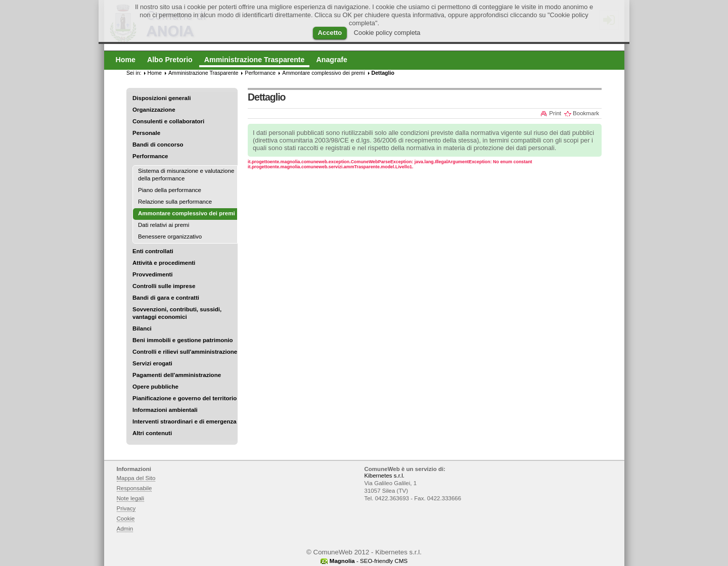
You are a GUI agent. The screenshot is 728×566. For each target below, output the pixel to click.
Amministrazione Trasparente (203, 73)
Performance (150, 156)
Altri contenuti (152, 433)
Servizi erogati (152, 363)
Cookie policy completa (387, 33)
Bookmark (586, 113)
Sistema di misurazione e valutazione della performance (186, 175)
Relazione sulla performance (175, 202)
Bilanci (142, 328)
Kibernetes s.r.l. (384, 476)
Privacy (126, 508)
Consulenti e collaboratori (168, 121)
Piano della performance (170, 190)
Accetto (330, 33)
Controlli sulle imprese (164, 286)
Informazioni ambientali (165, 410)
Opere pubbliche (155, 387)
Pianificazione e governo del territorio (185, 398)
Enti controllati (153, 251)
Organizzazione (154, 110)
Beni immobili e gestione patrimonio (183, 340)
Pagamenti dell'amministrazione (177, 375)
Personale (146, 133)
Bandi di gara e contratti (166, 298)
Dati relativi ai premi (164, 225)
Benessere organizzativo (170, 237)
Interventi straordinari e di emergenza (185, 421)
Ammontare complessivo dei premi (323, 73)
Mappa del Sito (136, 478)
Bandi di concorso (158, 145)
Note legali (131, 498)
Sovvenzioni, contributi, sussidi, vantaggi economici (177, 313)
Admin (125, 529)
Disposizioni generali (162, 98)
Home (155, 73)
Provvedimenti (152, 274)
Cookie (126, 518)
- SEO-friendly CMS (369, 561)
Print (555, 113)
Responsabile (134, 488)
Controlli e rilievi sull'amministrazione (185, 352)
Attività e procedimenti (164, 263)
